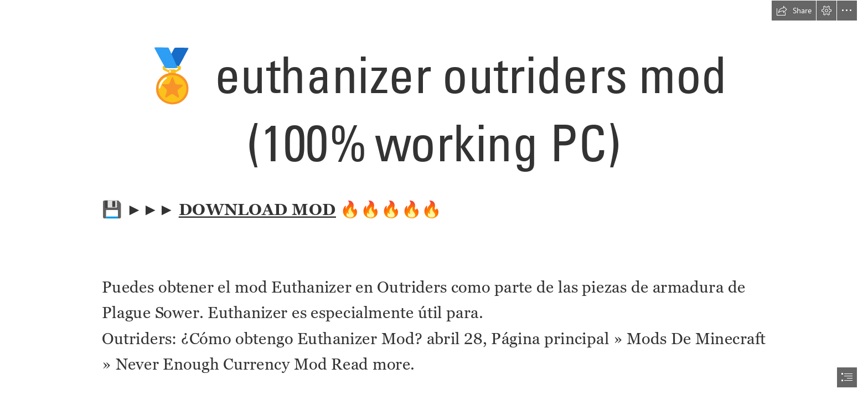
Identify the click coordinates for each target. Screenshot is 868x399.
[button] (794, 11)
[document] (434, 199)
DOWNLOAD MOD (257, 209)
